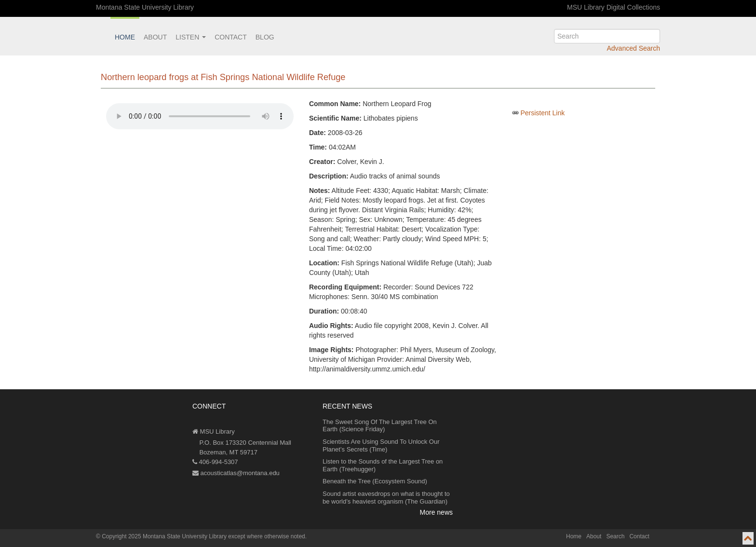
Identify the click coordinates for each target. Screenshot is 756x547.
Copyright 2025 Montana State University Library (164, 536)
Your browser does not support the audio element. (200, 116)
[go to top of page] (748, 538)
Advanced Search (633, 48)
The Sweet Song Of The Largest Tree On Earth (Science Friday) (380, 426)
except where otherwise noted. (267, 536)
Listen (191, 37)
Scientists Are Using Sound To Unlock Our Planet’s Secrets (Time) (381, 445)
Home (125, 37)
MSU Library (214, 431)
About (155, 37)
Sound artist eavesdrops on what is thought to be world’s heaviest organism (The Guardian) (386, 498)
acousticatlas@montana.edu (236, 473)
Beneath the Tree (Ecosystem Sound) (375, 481)
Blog (265, 37)
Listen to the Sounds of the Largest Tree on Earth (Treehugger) (383, 465)
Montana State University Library (145, 7)
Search (615, 536)
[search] (607, 36)
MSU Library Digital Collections (614, 7)
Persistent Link (542, 113)
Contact (231, 37)
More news (436, 512)
